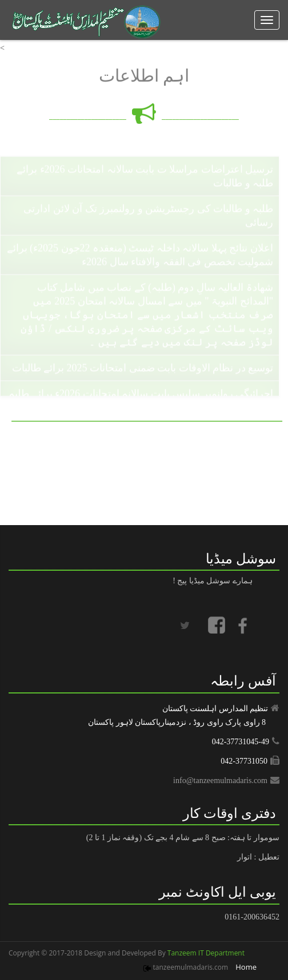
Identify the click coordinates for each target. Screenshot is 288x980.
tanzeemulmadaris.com (191, 967)
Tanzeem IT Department (205, 953)
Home (246, 967)
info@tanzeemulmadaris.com (220, 781)
